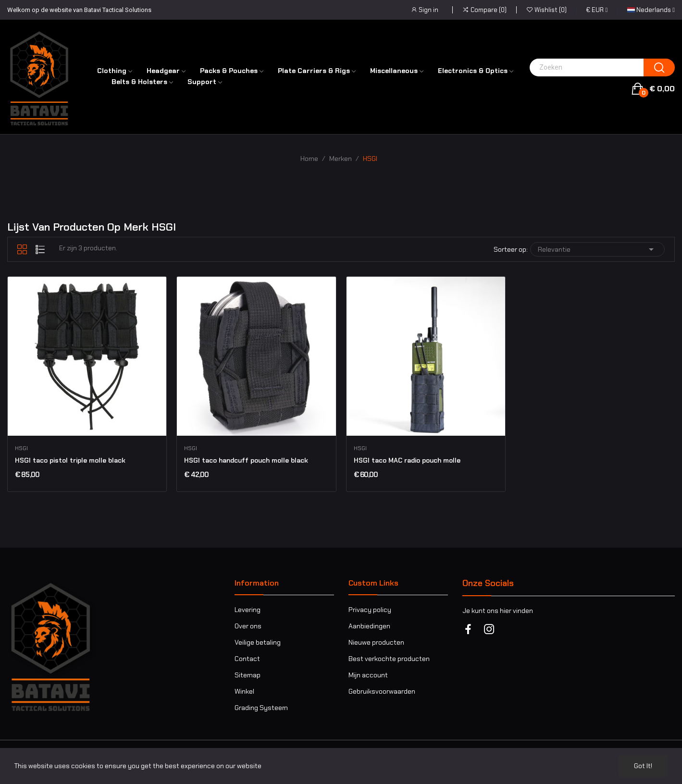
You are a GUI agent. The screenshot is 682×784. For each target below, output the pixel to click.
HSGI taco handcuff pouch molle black (246, 460)
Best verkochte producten (389, 659)
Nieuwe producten (376, 642)
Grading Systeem (261, 708)
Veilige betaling (258, 642)
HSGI (21, 448)
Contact (247, 659)
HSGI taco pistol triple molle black (70, 460)
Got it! (643, 766)
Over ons (248, 626)
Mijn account (368, 675)
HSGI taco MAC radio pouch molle (407, 460)
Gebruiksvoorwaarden (382, 691)
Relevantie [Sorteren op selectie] (597, 249)
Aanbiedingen (369, 626)
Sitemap (248, 675)
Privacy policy (370, 610)
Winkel (244, 691)
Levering (248, 610)
